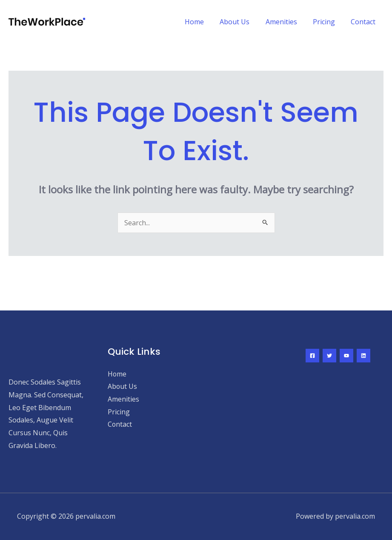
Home (205, 22)
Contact (364, 22)
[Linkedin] (363, 356)
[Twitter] (329, 356)
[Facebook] (312, 356)
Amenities (287, 22)
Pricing (327, 22)
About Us (243, 22)
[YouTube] (346, 356)
